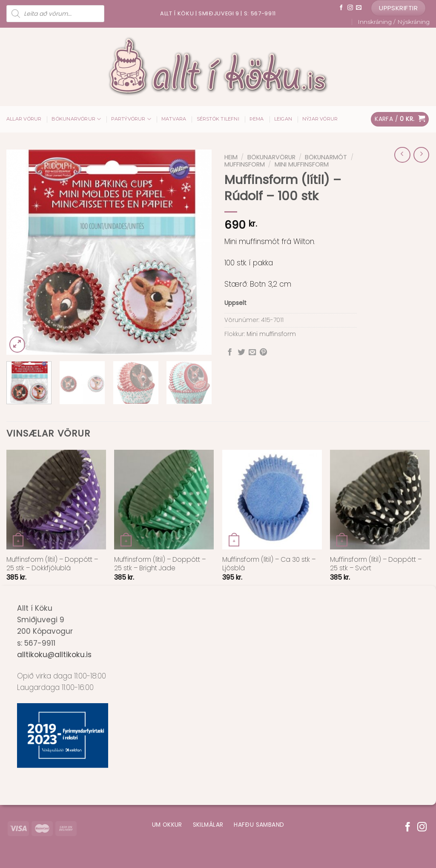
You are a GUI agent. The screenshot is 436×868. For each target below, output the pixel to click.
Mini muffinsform (302, 164)
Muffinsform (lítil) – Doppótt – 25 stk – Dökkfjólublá (52, 564)
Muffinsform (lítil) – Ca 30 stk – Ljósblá (269, 564)
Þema (257, 119)
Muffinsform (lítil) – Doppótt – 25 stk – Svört (376, 564)
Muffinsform (245, 164)
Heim (231, 157)
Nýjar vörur (320, 119)
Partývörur (131, 119)
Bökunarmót (326, 157)
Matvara (174, 119)
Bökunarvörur (76, 119)
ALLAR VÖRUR (24, 119)
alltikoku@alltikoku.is (54, 655)
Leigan (283, 119)
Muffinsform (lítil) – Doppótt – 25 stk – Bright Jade (160, 564)
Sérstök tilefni (218, 119)
